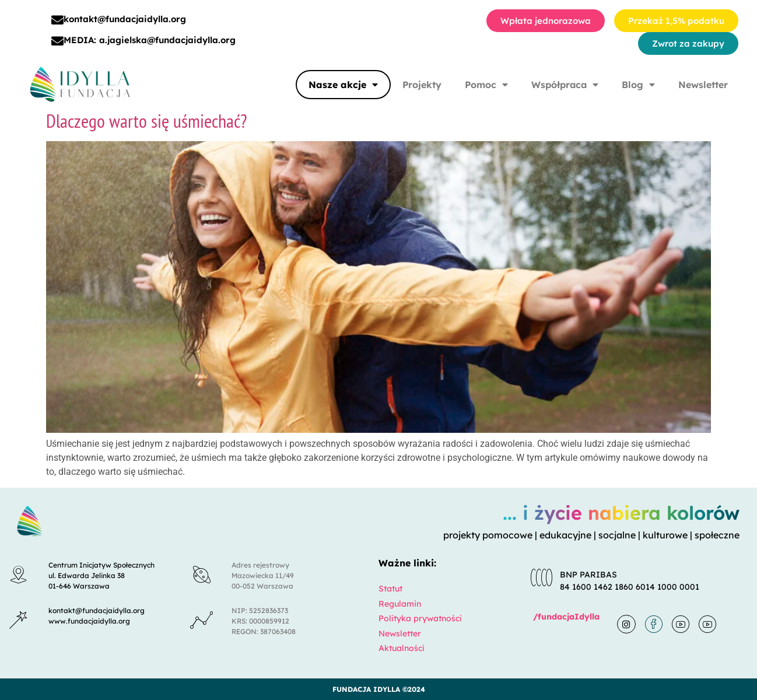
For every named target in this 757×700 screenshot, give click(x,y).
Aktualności (402, 648)
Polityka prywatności (420, 618)
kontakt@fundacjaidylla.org (125, 19)
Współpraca (565, 85)
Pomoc (486, 85)
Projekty (422, 85)
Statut (390, 589)
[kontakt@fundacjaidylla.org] (57, 20)
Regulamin (400, 604)
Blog (638, 85)
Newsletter (703, 85)
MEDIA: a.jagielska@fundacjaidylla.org (150, 40)
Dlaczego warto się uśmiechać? (146, 121)
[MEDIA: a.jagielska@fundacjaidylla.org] (57, 41)
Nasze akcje (343, 85)
